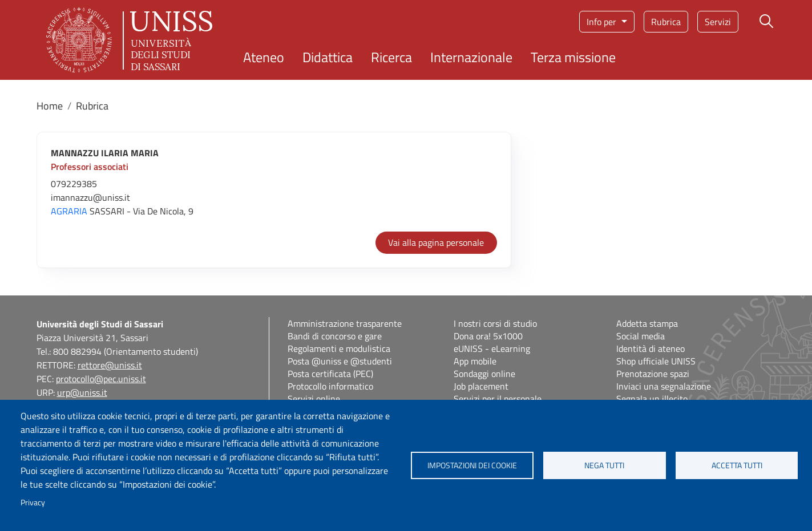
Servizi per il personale (498, 399)
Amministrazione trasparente (345, 323)
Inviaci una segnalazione (664, 386)
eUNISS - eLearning (492, 348)
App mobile (475, 361)
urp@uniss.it (82, 392)
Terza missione (573, 57)
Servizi (718, 22)
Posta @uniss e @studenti (340, 361)
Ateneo (264, 57)
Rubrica (666, 22)
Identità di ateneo (651, 348)
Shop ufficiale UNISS (656, 361)
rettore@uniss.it (110, 365)
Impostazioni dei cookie (472, 465)
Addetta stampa (647, 323)
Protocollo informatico (330, 386)
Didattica (328, 57)
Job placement (481, 386)
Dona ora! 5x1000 (488, 336)
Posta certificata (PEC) (330, 374)
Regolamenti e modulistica (339, 348)
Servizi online (314, 399)
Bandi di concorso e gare (335, 336)
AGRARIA (69, 211)
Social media (641, 336)
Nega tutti (604, 465)
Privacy (33, 502)
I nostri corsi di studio (495, 323)
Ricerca (391, 57)
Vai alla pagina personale (436, 242)
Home (50, 106)
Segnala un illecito (652, 399)
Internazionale (471, 57)
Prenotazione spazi (653, 374)
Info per (603, 22)
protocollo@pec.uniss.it (101, 379)
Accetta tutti (737, 465)
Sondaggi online (484, 374)
